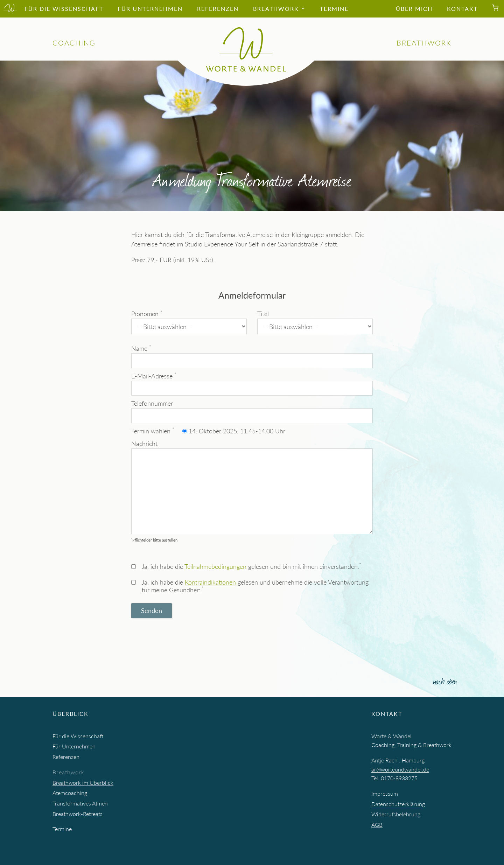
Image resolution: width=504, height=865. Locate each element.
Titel (315, 322)
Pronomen (189, 322)
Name (252, 356)
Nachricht (252, 487)
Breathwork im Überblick (83, 783)
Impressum (385, 793)
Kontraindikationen (210, 582)
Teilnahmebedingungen (215, 566)
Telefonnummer (252, 411)
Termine (62, 829)
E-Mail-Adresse (252, 383)
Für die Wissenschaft (78, 736)
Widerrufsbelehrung (396, 814)
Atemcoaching (70, 793)
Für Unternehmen (74, 746)
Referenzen (66, 757)
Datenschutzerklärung (398, 804)
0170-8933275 (399, 778)
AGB (377, 825)
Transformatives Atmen (80, 803)
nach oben (445, 681)
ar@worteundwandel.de (400, 769)
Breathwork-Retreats (78, 814)
